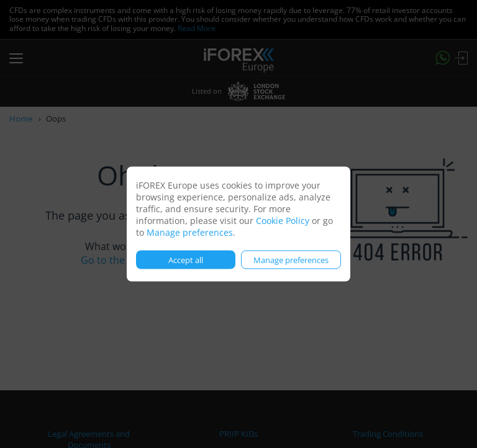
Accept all (186, 259)
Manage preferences (190, 232)
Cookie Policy (283, 221)
